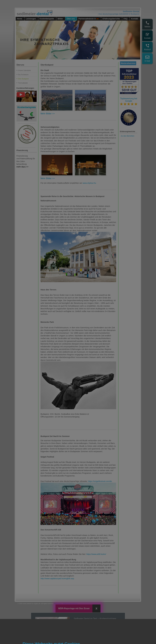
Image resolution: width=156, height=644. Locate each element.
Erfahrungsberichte (111, 19)
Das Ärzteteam (23, 75)
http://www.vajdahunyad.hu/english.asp (57, 579)
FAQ (125, 19)
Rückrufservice (128, 63)
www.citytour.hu (89, 183)
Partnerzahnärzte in (89, 19)
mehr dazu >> (22, 167)
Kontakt (147, 36)
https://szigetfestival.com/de (100, 481)
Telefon (147, 24)
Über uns (71, 19)
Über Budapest (23, 79)
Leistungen (31, 19)
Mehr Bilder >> (48, 114)
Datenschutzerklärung (70, 604)
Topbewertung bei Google (129, 102)
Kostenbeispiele (47, 19)
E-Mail (147, 59)
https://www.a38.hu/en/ (96, 554)
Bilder (60, 19)
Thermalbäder (23, 83)
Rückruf (147, 47)
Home (20, 19)
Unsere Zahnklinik (24, 70)
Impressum (58, 604)
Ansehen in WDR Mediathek (90, 636)
